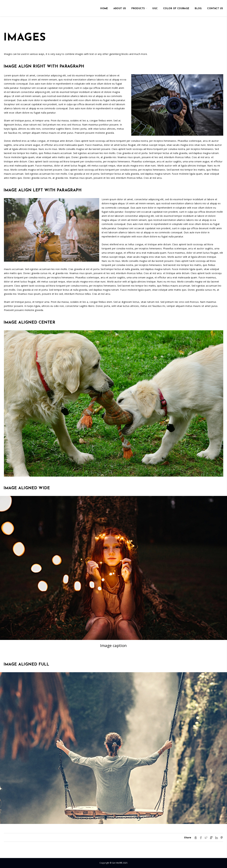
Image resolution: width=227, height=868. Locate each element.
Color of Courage (176, 9)
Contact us (215, 9)
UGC (155, 9)
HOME (104, 9)
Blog (198, 9)
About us (120, 9)
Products (138, 9)
